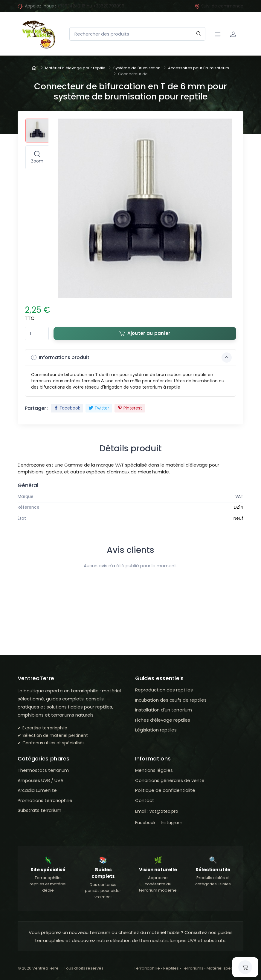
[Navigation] (218, 34)
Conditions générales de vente (170, 780)
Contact (145, 800)
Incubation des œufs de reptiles (171, 700)
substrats (215, 940)
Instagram (172, 823)
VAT (239, 496)
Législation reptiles (156, 730)
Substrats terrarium (39, 810)
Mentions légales (154, 770)
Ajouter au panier (145, 333)
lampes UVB (183, 940)
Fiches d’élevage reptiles (163, 720)
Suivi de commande (219, 6)
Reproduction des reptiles (164, 690)
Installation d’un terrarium (164, 710)
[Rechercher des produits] (137, 34)
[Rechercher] (199, 34)
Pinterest (130, 408)
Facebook (67, 408)
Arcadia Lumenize (37, 790)
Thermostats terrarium (43, 770)
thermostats (153, 940)
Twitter (99, 408)
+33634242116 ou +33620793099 (91, 6)
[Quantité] (37, 333)
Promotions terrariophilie (45, 800)
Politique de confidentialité (165, 790)
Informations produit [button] (132, 358)
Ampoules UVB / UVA (41, 780)
